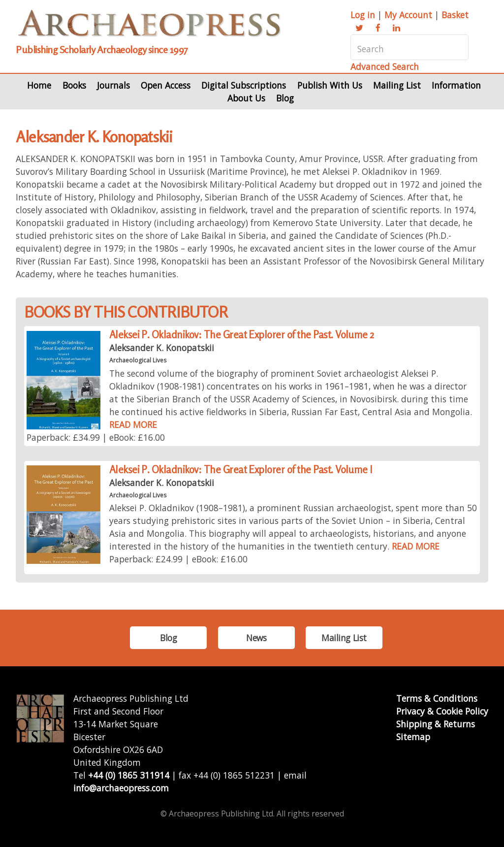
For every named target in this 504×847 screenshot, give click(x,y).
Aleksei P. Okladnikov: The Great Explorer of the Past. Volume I (241, 470)
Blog (285, 98)
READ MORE (133, 424)
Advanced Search (385, 66)
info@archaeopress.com (121, 788)
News (256, 638)
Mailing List (397, 85)
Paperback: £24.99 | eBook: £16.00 (178, 559)
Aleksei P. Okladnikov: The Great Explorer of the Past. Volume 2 (242, 335)
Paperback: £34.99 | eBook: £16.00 (96, 437)
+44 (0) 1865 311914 (129, 775)
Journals (113, 85)
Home (39, 85)
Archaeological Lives (138, 360)
